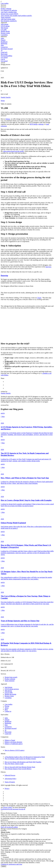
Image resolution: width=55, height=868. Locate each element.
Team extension (10, 681)
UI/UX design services (12, 689)
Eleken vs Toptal (10, 740)
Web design (8, 691)
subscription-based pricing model (13, 151)
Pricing (3, 56)
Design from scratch (11, 677)
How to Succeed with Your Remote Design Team (20, 767)
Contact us (8, 711)
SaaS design (8, 687)
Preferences (4, 809)
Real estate (8, 732)
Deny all (3, 827)
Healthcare (8, 721)
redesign (41, 124)
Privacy (7, 789)
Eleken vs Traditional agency (14, 744)
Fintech (7, 720)
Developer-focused (11, 728)
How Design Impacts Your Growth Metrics (18, 769)
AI (5, 730)
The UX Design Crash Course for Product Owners (20, 759)
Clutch (39, 298)
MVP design (34, 124)
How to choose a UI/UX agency (15, 750)
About (7, 56)
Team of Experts (10, 782)
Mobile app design (10, 694)
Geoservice (8, 727)
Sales (6, 718)
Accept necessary (13, 809)
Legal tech (8, 734)
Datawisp (4, 276)
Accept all (22, 809)
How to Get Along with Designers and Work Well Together (23, 762)
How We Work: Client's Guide (14, 764)
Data (6, 725)
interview (48, 267)
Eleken (8, 119)
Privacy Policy (8, 807)
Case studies (5, 3)
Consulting (8, 698)
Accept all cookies (12, 827)
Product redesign (10, 679)
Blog (11, 56)
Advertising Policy (10, 779)
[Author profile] (27, 99)
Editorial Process (10, 775)
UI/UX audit (9, 692)
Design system (9, 696)
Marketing (8, 723)
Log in (3, 59)
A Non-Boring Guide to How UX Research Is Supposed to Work (25, 757)
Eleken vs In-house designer (13, 742)
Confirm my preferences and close (11, 864)
